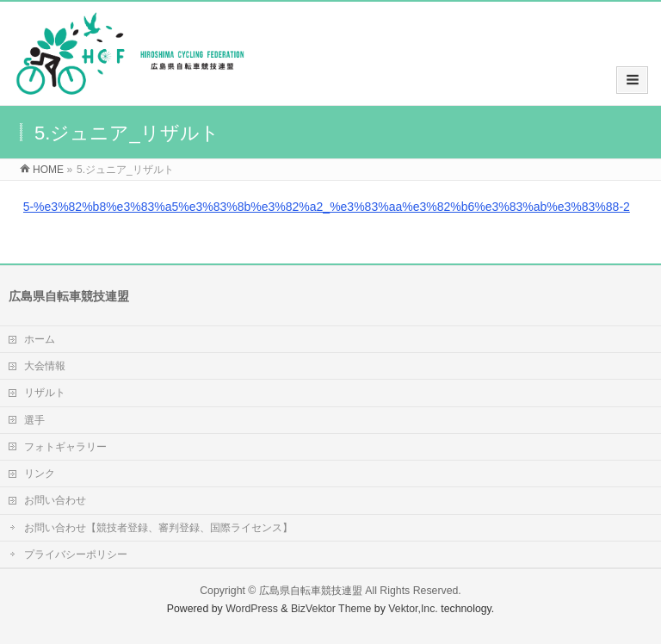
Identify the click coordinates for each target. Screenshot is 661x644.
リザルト (45, 393)
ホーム (40, 339)
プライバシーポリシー (76, 554)
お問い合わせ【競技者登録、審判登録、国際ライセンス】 (158, 528)
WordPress (252, 609)
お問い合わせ (55, 500)
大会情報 (45, 366)
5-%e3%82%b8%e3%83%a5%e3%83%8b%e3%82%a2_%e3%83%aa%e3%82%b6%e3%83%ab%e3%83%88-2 (327, 207)
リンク (40, 474)
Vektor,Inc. (413, 609)
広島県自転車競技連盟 (311, 591)
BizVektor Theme (331, 609)
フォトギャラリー (65, 447)
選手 (34, 420)
